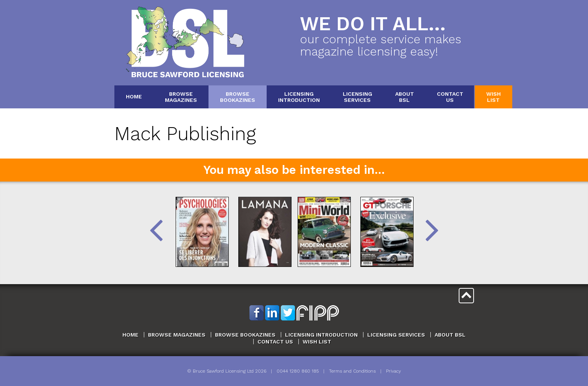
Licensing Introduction (321, 335)
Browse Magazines (177, 335)
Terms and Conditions (352, 371)
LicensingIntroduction (299, 97)
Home (134, 96)
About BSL (450, 335)
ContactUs (450, 97)
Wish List (317, 342)
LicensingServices (358, 97)
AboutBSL (405, 97)
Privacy (393, 371)
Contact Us (275, 342)
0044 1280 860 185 (298, 371)
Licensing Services (396, 335)
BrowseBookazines (238, 97)
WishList (494, 97)
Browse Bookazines (245, 335)
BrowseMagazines (181, 97)
